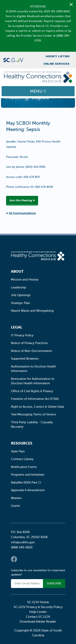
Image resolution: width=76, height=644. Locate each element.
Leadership (19, 287)
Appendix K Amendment (28, 490)
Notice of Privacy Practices (29, 343)
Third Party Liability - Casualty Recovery (32, 424)
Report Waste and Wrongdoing (32, 311)
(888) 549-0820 (22, 547)
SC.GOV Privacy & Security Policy (38, 607)
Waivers (16, 498)
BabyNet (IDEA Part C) (26, 482)
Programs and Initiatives (28, 475)
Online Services (56, 64)
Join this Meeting (21, 200)
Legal (17, 327)
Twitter (22, 559)
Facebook (14, 559)
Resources (22, 443)
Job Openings (21, 295)
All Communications (22, 213)
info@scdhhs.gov (23, 542)
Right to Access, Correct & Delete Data (37, 407)
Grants (16, 506)
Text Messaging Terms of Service (33, 414)
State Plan (18, 451)
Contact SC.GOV (38, 617)
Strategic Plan (20, 303)
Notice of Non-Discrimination (32, 351)
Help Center (38, 612)
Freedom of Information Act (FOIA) (35, 399)
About (17, 271)
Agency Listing (58, 56)
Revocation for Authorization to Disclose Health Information (33, 381)
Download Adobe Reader (38, 621)
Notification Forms (24, 467)
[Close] (71, 4)
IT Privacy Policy (22, 335)
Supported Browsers (25, 358)
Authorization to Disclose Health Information (33, 369)
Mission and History (25, 279)
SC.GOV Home (38, 602)
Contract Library (22, 459)
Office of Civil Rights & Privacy (32, 391)
